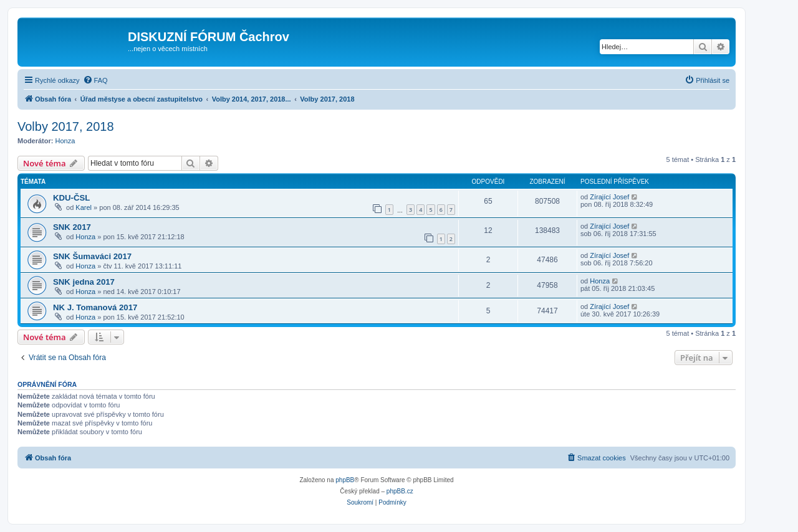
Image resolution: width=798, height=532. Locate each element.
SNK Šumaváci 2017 (92, 256)
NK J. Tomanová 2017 (95, 307)
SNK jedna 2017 (84, 282)
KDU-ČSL (71, 198)
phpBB (345, 480)
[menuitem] (95, 80)
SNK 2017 (72, 227)
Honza (65, 141)
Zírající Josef (609, 197)
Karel (84, 207)
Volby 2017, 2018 (66, 126)
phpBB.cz (400, 491)
